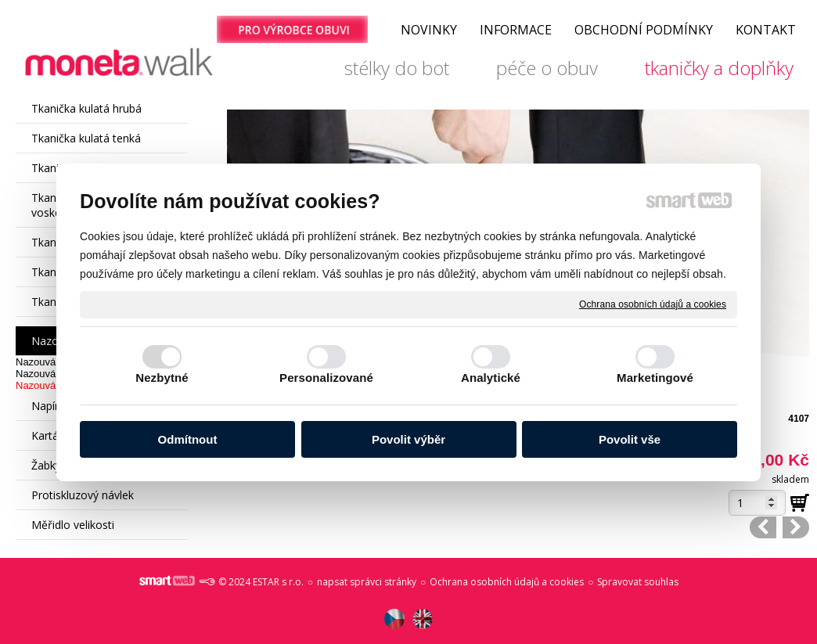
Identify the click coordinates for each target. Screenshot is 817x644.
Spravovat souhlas (638, 582)
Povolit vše (630, 439)
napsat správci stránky (367, 582)
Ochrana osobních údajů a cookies (653, 304)
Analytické (491, 378)
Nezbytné (162, 378)
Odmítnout (188, 439)
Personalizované (326, 378)
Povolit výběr (408, 439)
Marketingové (655, 378)
